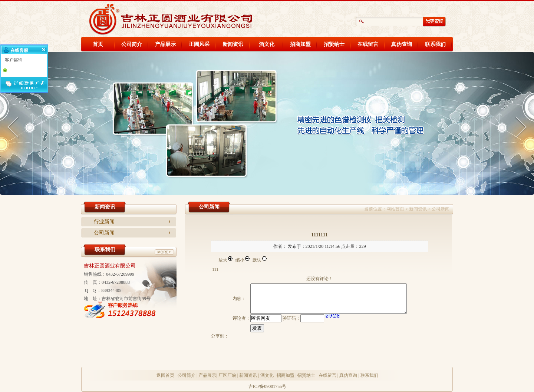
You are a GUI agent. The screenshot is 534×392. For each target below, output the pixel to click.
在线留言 (368, 44)
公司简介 (132, 44)
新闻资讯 (233, 44)
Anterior (15, 126)
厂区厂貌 (227, 375)
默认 (260, 260)
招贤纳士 (334, 44)
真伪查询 (402, 44)
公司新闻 (104, 233)
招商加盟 (300, 44)
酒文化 (267, 44)
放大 (226, 260)
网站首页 (395, 209)
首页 (98, 44)
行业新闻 (104, 222)
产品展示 (165, 44)
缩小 (243, 260)
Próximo (519, 126)
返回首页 (165, 375)
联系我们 (435, 44)
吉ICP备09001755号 (268, 386)
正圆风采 (199, 44)
